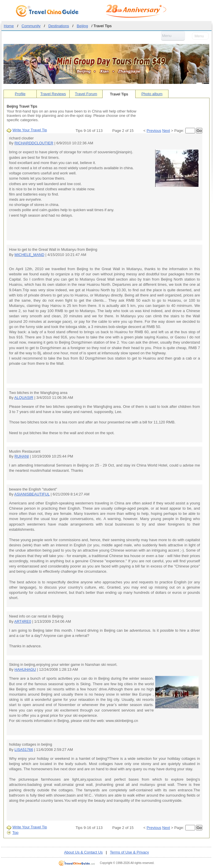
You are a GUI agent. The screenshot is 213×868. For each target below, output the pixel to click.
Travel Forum (86, 94)
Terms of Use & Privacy (129, 852)
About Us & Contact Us (84, 852)
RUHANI (22, 456)
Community (31, 26)
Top (15, 833)
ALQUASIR (24, 398)
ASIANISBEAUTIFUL (32, 494)
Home (9, 26)
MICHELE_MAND (29, 255)
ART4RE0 (23, 621)
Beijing (83, 26)
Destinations (59, 26)
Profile (20, 94)
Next (166, 131)
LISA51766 (24, 750)
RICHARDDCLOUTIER (34, 143)
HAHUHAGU (25, 669)
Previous (154, 131)
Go (199, 131)
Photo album (152, 94)
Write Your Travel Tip (30, 130)
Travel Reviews (53, 94)
